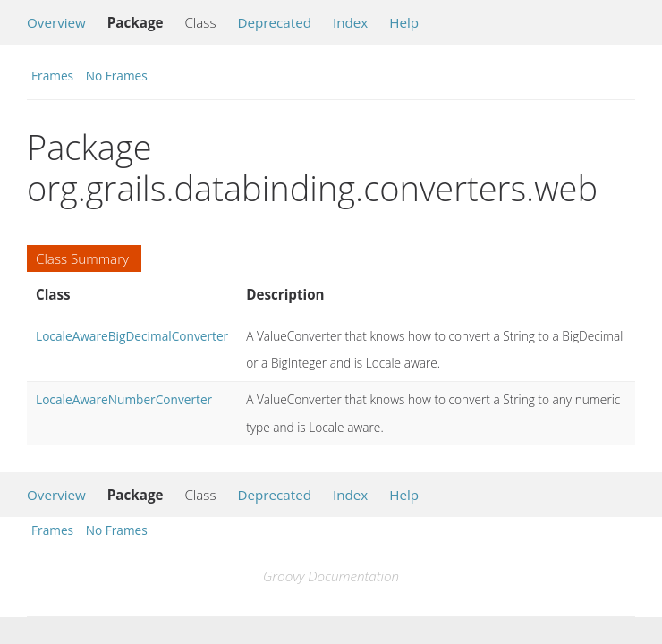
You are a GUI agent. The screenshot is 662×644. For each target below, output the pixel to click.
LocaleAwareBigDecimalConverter (132, 336)
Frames (52, 76)
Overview (56, 22)
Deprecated (274, 22)
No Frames (117, 76)
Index (350, 22)
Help (404, 22)
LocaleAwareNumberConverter (124, 399)
